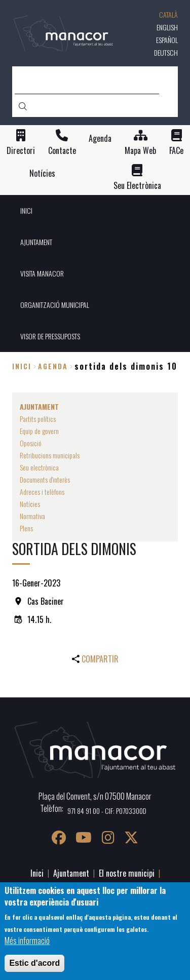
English (167, 27)
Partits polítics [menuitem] (38, 419)
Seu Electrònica (137, 186)
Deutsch (166, 52)
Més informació (27, 940)
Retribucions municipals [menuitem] (50, 455)
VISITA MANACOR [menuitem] (42, 273)
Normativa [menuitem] (32, 516)
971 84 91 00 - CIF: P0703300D (107, 811)
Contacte (62, 151)
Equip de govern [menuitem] (39, 431)
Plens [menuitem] (26, 528)
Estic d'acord (34, 963)
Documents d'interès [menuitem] (45, 479)
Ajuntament (71, 873)
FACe (176, 151)
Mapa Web (140, 151)
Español (167, 40)
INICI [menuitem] (26, 210)
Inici (22, 366)
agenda (53, 366)
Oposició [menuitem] (31, 443)
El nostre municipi (127, 873)
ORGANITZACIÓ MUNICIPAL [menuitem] (55, 305)
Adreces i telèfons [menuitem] (42, 492)
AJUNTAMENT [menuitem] (36, 242)
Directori (21, 151)
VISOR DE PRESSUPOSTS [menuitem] (50, 336)
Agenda (100, 139)
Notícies (42, 173)
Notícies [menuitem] (30, 504)
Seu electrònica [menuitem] (39, 467)
